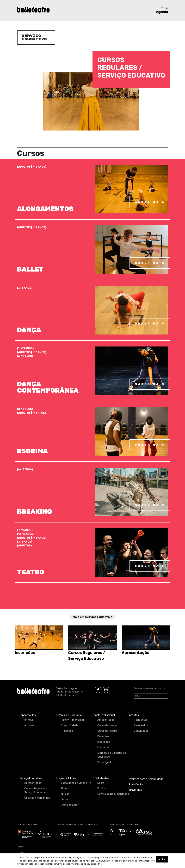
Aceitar (162, 859)
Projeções (67, 731)
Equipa (102, 788)
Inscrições (104, 742)
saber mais (150, 202)
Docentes (103, 736)
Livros (65, 799)
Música (65, 794)
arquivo (29, 725)
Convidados (141, 731)
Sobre (101, 783)
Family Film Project (72, 720)
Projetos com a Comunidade (146, 779)
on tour (29, 720)
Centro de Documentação (113, 794)
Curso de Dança (107, 725)
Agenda (162, 12)
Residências (136, 785)
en (167, 8)
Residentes (141, 720)
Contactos (135, 790)
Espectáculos (28, 715)
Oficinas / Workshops (37, 798)
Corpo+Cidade (70, 725)
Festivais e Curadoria (69, 715)
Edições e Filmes (66, 778)
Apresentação (106, 720)
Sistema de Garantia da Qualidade (112, 755)
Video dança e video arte (76, 783)
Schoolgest (104, 762)
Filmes (65, 788)
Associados (141, 725)
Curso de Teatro (107, 731)
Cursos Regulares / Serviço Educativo (36, 790)
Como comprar (70, 805)
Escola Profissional (104, 715)
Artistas (134, 715)
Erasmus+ (103, 747)
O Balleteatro (101, 778)
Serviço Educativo (31, 778)
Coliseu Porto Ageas (66, 688)
